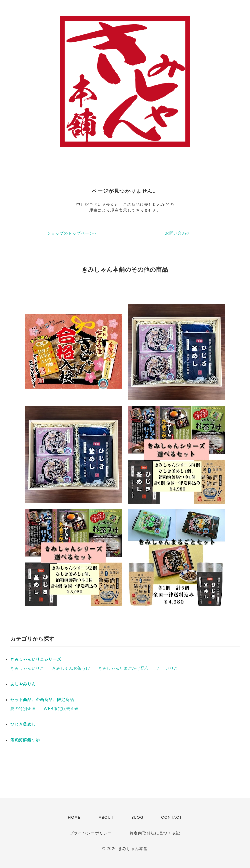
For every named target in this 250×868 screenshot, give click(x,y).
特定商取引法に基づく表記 (155, 833)
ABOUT (106, 818)
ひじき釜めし (23, 724)
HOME (75, 818)
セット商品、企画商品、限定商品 (42, 700)
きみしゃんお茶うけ (71, 668)
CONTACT (172, 818)
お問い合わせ (178, 233)
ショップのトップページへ (72, 233)
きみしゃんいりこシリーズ (36, 659)
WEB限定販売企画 (61, 709)
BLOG (138, 818)
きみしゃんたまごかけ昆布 (124, 668)
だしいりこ (167, 668)
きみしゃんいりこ (27, 668)
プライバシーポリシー (91, 833)
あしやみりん (23, 684)
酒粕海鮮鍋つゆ (25, 740)
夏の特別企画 (23, 709)
